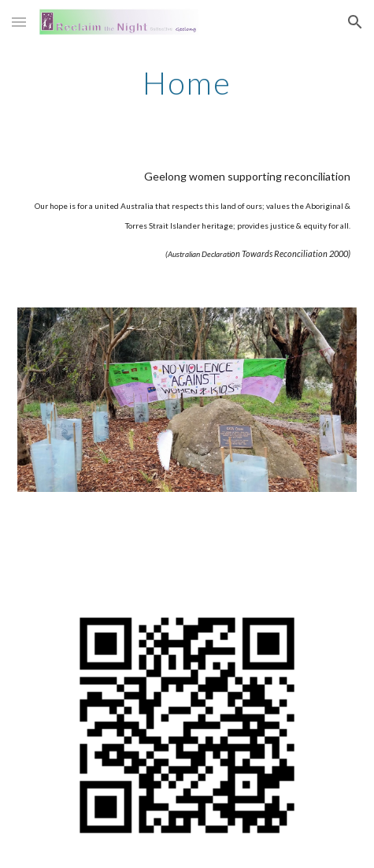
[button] (19, 22)
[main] (187, 83)
